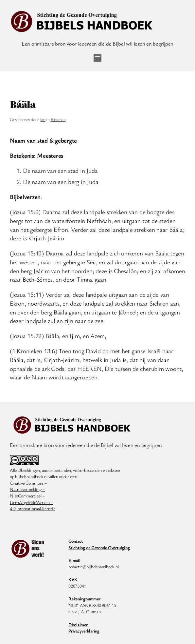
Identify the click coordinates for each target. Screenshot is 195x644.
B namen (58, 119)
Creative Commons (27, 483)
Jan (43, 119)
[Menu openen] (97, 58)
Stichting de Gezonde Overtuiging (99, 547)
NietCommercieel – (27, 496)
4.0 (13, 508)
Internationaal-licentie (36, 508)
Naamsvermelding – (27, 489)
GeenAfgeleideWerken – (31, 502)
